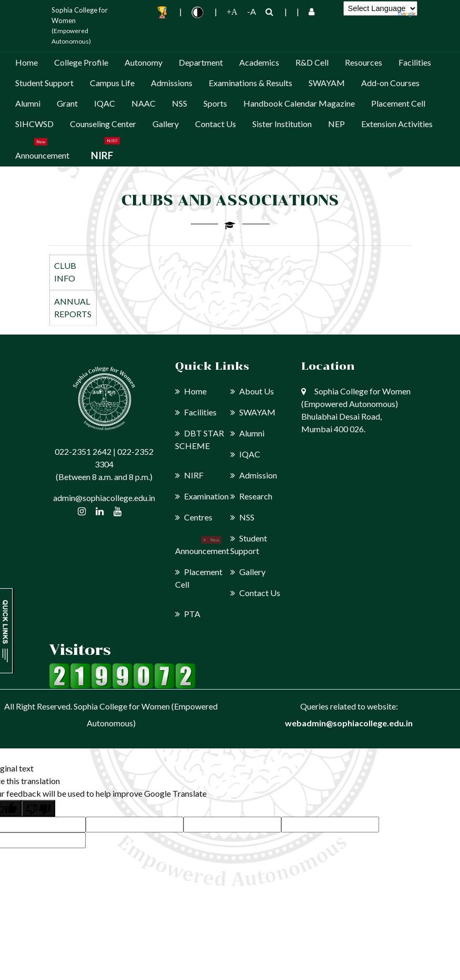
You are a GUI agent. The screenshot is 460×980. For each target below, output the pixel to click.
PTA (188, 614)
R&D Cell (312, 62)
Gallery (166, 124)
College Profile (81, 62)
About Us (252, 391)
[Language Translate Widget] (380, 8)
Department (201, 62)
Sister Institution (282, 124)
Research (251, 496)
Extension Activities (397, 124)
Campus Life (112, 83)
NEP (336, 124)
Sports (215, 103)
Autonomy (144, 62)
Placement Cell (398, 103)
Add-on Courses (390, 83)
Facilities (415, 62)
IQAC (105, 103)
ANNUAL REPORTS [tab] (73, 307)
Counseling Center (103, 124)
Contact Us (216, 124)
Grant (67, 103)
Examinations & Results (251, 83)
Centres (194, 517)
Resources (364, 62)
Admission (254, 475)
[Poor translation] (38, 808)
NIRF (102, 155)
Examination (202, 496)
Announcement (42, 155)
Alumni (28, 103)
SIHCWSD (34, 124)
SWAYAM (327, 83)
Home (27, 62)
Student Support (44, 83)
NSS (180, 103)
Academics (259, 62)
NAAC (144, 103)
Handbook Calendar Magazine (299, 103)
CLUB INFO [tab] (65, 272)
